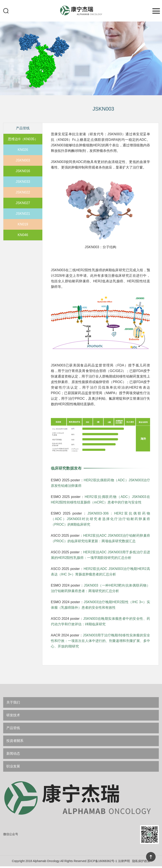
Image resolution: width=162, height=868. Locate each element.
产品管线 (13, 728)
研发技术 (13, 715)
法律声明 (124, 863)
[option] (81, 58)
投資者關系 (15, 741)
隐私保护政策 (141, 863)
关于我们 (13, 702)
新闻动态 (13, 753)
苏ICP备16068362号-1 (102, 863)
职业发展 (13, 766)
